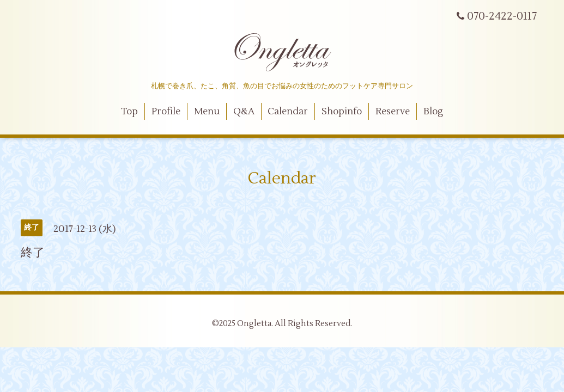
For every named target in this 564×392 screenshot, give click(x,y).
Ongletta (254, 324)
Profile (166, 112)
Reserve (393, 112)
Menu (207, 112)
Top (129, 112)
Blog (433, 112)
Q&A (244, 112)
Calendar (288, 112)
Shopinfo (342, 112)
